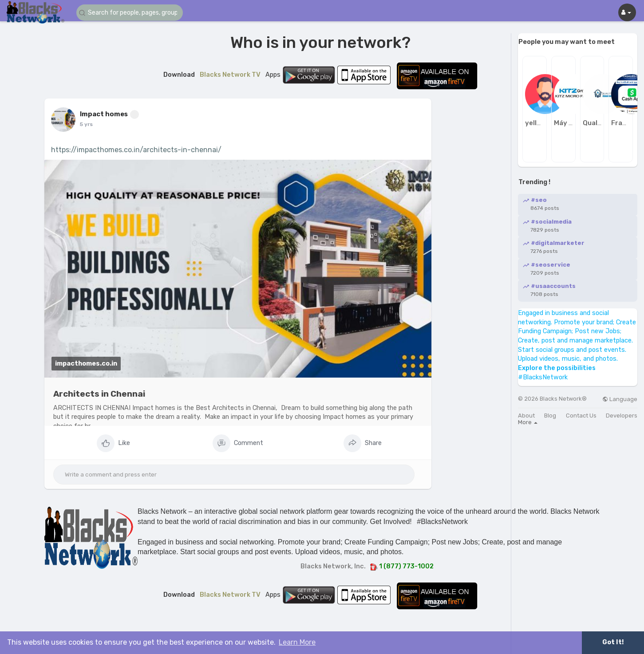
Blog (550, 416)
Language (620, 399)
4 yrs (87, 124)
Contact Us (581, 416)
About (526, 416)
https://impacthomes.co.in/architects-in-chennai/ (136, 150)
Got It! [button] (613, 642)
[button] (130, 13)
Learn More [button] (297, 642)
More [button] (528, 422)
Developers (622, 416)
